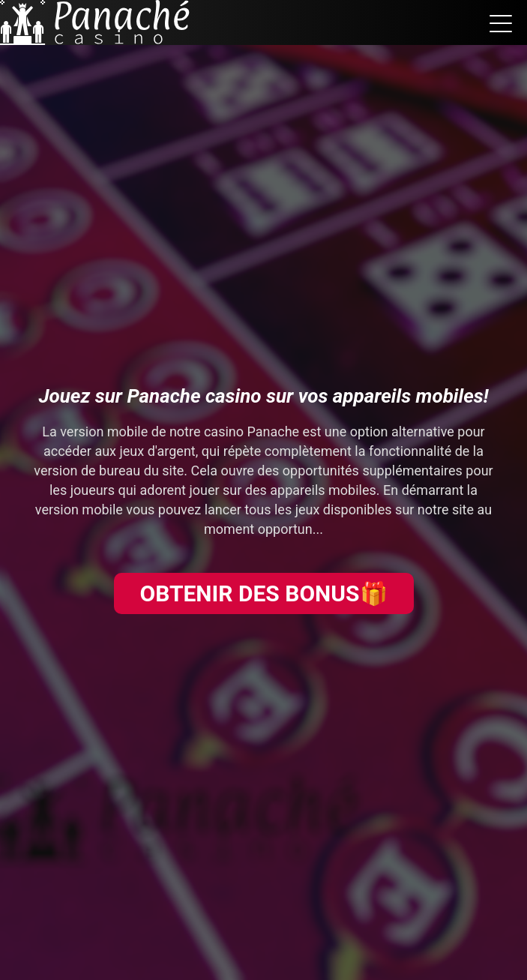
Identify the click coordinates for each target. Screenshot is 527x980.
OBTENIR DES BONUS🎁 (263, 593)
